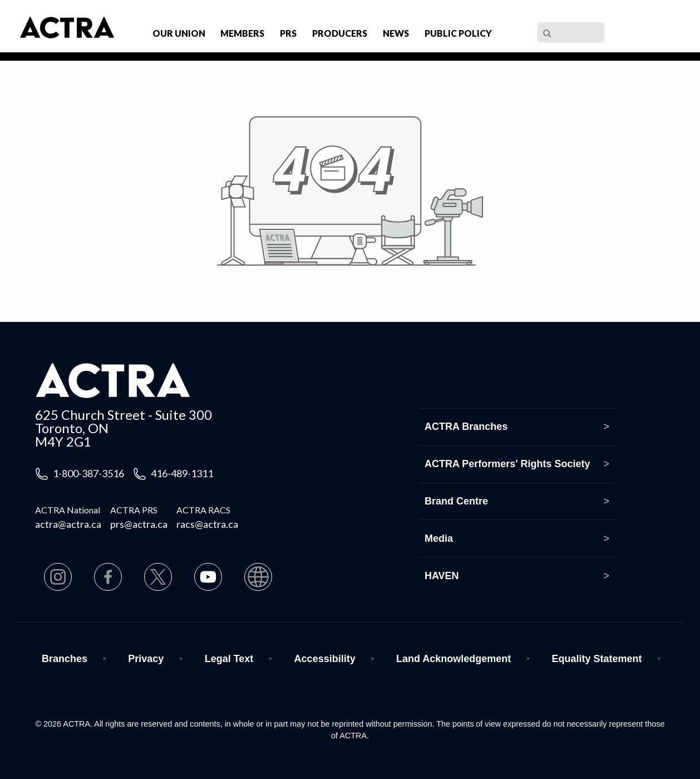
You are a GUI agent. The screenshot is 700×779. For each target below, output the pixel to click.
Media (439, 538)
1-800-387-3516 (88, 473)
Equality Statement (597, 659)
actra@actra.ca (68, 524)
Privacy (146, 659)
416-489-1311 (182, 473)
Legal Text (229, 659)
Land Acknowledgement (453, 659)
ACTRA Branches (466, 427)
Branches (65, 659)
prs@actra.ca (139, 524)
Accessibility (325, 659)
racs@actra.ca (207, 524)
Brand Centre (456, 501)
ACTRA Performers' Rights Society (507, 464)
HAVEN (442, 576)
